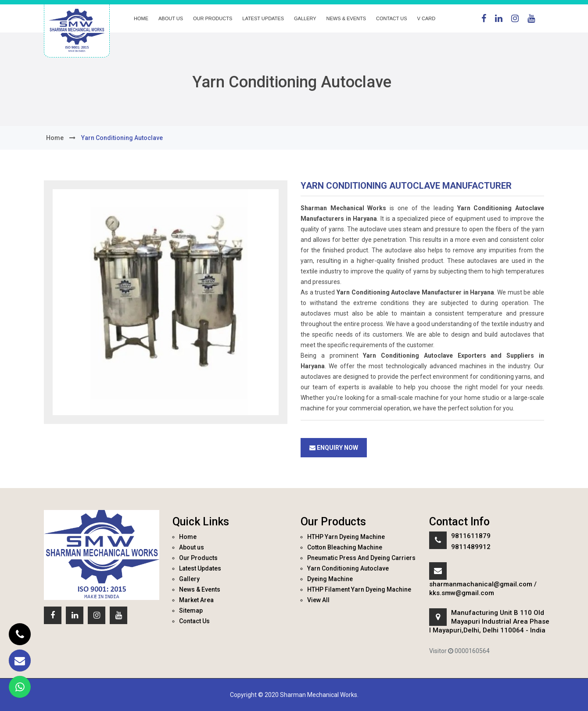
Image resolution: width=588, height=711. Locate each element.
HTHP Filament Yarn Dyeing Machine (359, 589)
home (55, 138)
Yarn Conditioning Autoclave (348, 568)
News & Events (346, 18)
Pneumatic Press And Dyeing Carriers (361, 558)
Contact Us (392, 18)
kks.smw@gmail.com (462, 593)
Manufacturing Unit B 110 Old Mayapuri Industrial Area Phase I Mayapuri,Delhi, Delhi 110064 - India (489, 621)
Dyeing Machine (330, 579)
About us (171, 18)
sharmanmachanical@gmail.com (481, 584)
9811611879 (471, 536)
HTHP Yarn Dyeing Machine (346, 537)
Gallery (305, 18)
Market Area (196, 600)
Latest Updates (263, 18)
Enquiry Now (334, 448)
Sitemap (191, 610)
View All (318, 600)
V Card (427, 18)
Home (141, 18)
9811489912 (471, 547)
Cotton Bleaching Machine (345, 547)
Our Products (213, 18)
